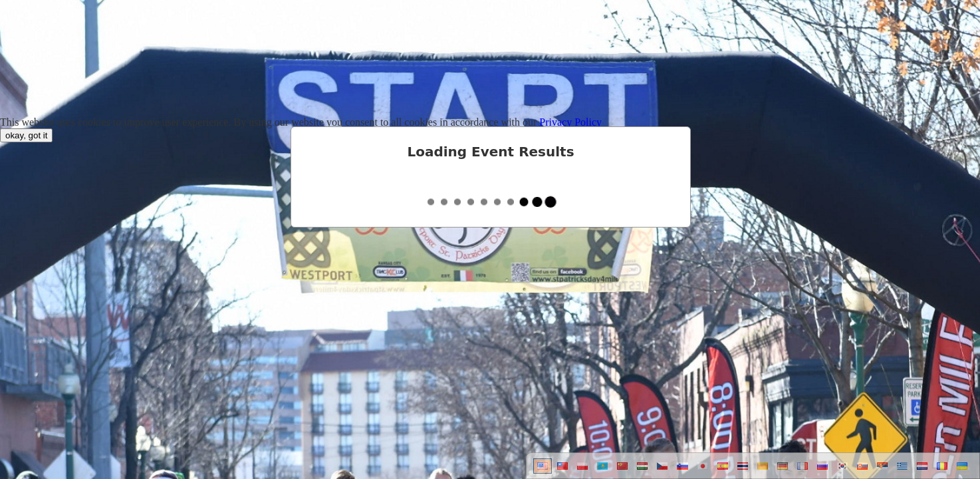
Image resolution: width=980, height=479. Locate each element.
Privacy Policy (570, 122)
